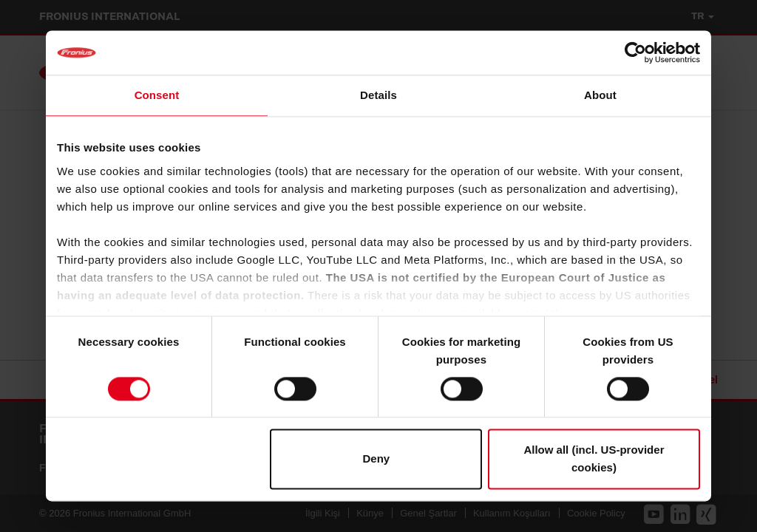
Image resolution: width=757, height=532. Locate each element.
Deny (377, 459)
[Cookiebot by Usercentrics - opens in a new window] (635, 52)
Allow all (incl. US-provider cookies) (594, 459)
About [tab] (600, 95)
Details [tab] (378, 95)
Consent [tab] (157, 95)
